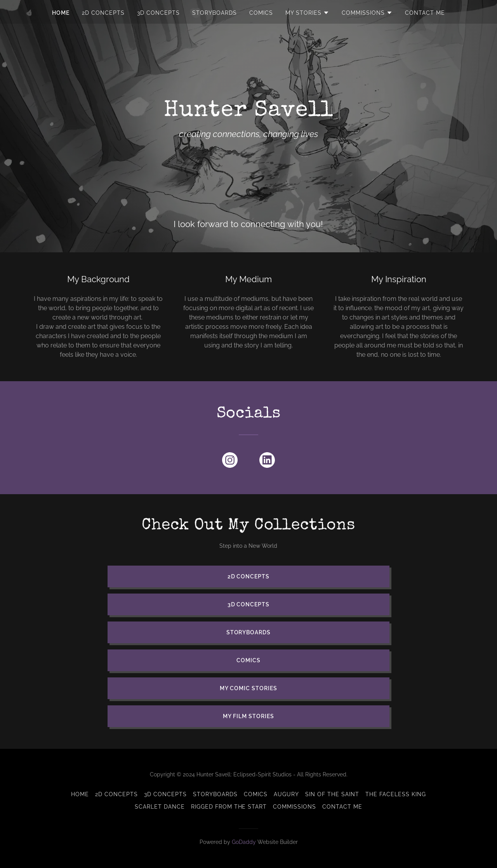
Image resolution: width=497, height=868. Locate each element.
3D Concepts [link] (158, 13)
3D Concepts (249, 604)
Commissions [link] (295, 807)
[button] (307, 13)
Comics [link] (261, 13)
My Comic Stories (248, 688)
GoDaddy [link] (244, 842)
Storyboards (249, 632)
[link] (230, 462)
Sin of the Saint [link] (332, 794)
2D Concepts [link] (103, 13)
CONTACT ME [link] (425, 13)
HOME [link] (61, 13)
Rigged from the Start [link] (229, 807)
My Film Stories (248, 716)
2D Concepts (249, 576)
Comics (248, 660)
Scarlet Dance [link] (160, 807)
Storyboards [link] (215, 13)
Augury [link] (286, 794)
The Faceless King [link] (396, 794)
